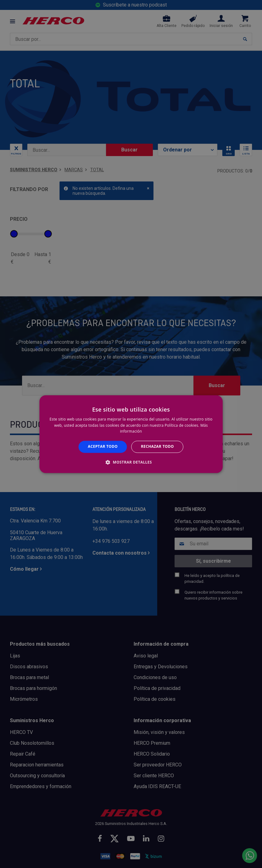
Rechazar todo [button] (158, 447)
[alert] (131, 434)
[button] (131, 462)
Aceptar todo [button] (103, 447)
